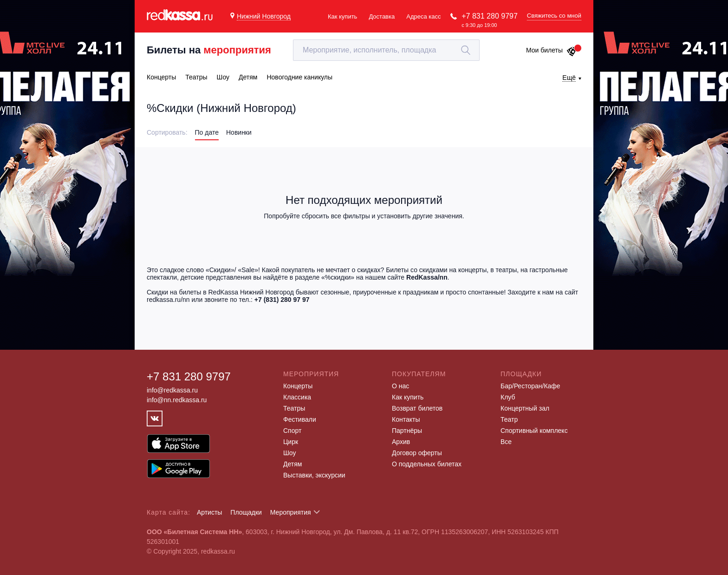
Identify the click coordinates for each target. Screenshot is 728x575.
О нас (400, 386)
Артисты (210, 512)
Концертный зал (525, 408)
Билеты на (209, 50)
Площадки (246, 512)
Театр (509, 419)
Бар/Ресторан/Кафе (530, 386)
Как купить (342, 16)
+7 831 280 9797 (490, 16)
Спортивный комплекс (534, 431)
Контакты (406, 419)
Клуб (508, 397)
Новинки (239, 132)
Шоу (289, 453)
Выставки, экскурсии (314, 475)
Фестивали (300, 419)
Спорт (292, 431)
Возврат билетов (417, 408)
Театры (294, 408)
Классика (297, 397)
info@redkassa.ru (172, 390)
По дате (207, 132)
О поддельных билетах (427, 464)
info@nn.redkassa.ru (177, 400)
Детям (292, 464)
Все (506, 442)
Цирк (291, 442)
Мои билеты (551, 50)
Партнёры (407, 431)
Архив (401, 442)
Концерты (298, 386)
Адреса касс (423, 16)
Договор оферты (417, 453)
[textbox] (386, 50)
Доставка (382, 16)
